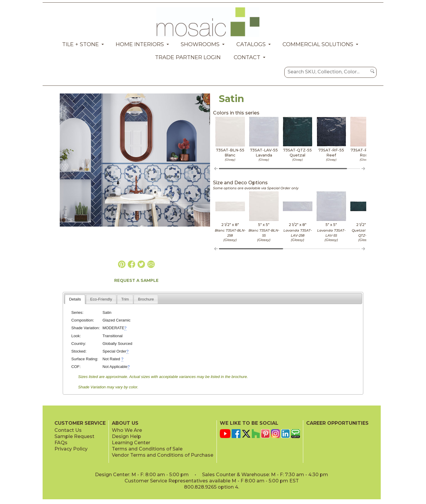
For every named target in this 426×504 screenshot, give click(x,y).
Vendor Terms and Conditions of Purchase (163, 455)
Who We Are (127, 430)
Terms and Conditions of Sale (147, 449)
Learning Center (131, 443)
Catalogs (251, 44)
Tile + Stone (80, 44)
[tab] (75, 299)
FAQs (61, 443)
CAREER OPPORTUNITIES (337, 423)
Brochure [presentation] (146, 299)
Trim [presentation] (125, 299)
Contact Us (68, 430)
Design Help (126, 436)
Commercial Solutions (318, 44)
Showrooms (200, 44)
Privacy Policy (71, 449)
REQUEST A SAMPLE (136, 280)
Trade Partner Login (188, 57)
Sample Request (74, 436)
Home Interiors (140, 44)
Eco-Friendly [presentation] (101, 299)
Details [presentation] (75, 299)
